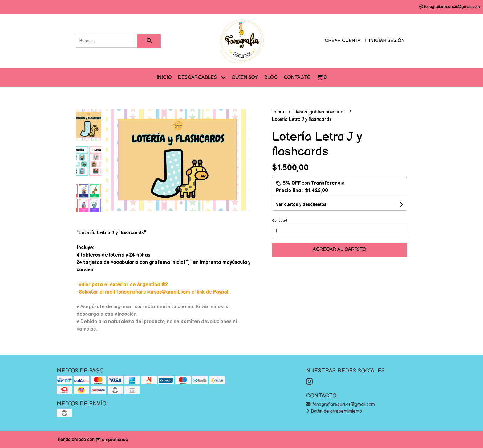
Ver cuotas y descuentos (301, 205)
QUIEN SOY (245, 78)
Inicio (164, 78)
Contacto (297, 78)
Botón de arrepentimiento (334, 411)
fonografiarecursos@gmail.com (341, 404)
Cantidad (280, 221)
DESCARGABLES (202, 77)
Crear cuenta (343, 41)
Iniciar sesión (387, 41)
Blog (271, 78)
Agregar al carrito (339, 250)
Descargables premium (320, 112)
